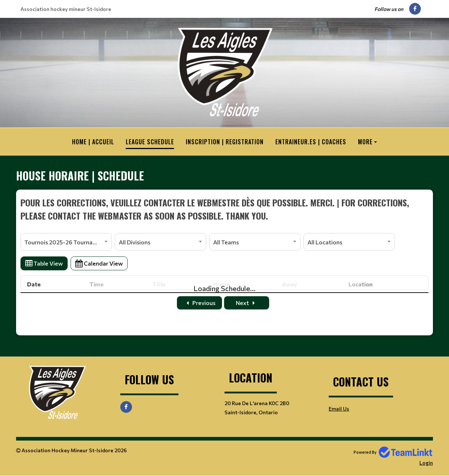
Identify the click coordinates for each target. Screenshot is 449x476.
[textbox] (224, 209)
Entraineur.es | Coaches (311, 142)
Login (426, 463)
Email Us (339, 409)
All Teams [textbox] (226, 242)
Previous (199, 303)
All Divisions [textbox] (135, 242)
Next (247, 303)
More (365, 142)
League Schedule (150, 142)
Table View (44, 263)
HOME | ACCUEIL (93, 142)
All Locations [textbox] (325, 242)
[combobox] (66, 242)
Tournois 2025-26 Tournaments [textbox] (67, 242)
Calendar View (99, 263)
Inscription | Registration (225, 142)
